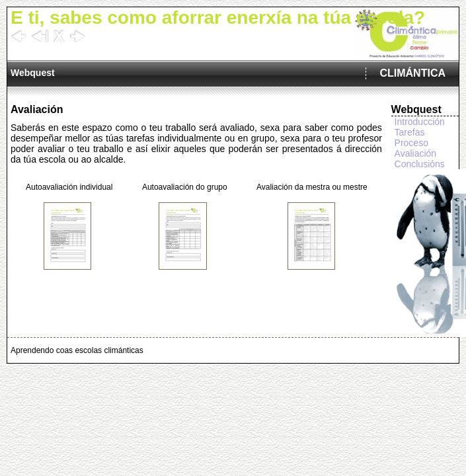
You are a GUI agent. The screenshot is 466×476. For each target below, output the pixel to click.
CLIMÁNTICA (412, 73)
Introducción (420, 122)
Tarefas (410, 132)
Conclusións (420, 164)
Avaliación (416, 153)
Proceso (411, 143)
